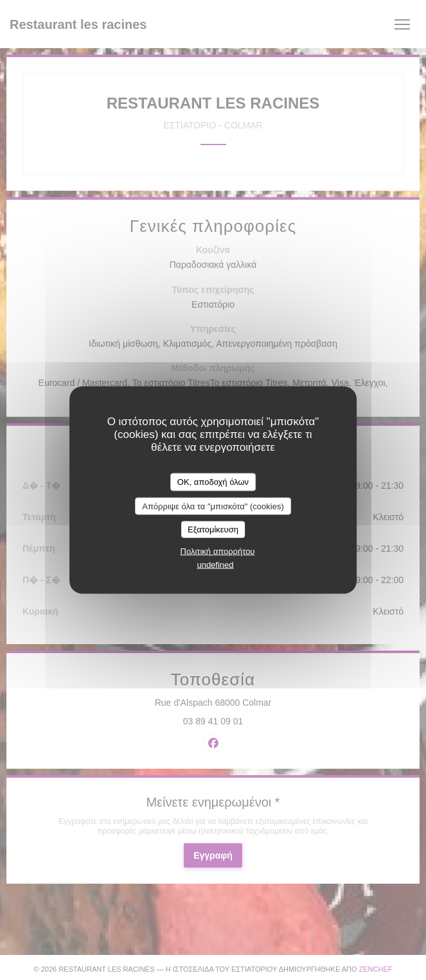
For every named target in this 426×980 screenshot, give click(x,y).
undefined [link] (215, 564)
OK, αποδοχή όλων (213, 482)
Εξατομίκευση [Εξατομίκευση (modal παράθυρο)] (213, 529)
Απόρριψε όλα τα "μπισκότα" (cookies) (213, 506)
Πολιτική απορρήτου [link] (218, 551)
